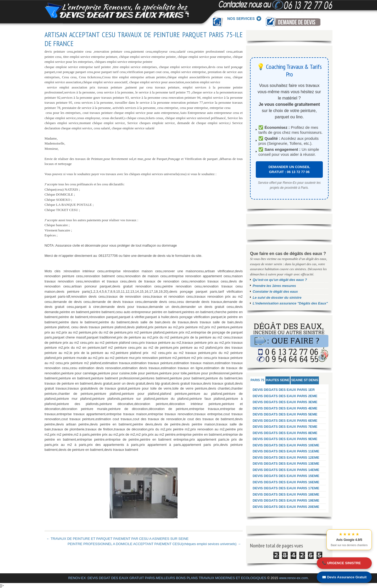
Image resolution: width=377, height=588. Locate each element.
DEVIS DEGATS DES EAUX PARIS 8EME (285, 433)
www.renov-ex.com (293, 578)
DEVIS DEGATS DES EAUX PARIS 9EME (285, 439)
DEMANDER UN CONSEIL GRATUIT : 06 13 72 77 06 (289, 170)
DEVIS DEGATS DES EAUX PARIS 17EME (286, 488)
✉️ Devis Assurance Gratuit (344, 577)
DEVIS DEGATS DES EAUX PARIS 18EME (286, 494)
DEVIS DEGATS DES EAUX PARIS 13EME (286, 464)
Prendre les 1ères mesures (274, 286)
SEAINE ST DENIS (305, 380)
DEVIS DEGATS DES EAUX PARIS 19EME (286, 500)
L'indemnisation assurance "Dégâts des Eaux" (290, 303)
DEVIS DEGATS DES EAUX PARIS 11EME (286, 451)
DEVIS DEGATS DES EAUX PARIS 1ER (284, 390)
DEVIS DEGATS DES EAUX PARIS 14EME (286, 470)
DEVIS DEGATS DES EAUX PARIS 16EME (286, 482)
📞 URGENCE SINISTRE (341, 563)
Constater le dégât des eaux (275, 292)
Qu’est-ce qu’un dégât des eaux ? (280, 280)
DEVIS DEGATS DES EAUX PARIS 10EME (286, 445)
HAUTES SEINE (278, 380)
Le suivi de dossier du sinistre (277, 298)
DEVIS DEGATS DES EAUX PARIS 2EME (285, 396)
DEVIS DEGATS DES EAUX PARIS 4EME (285, 408)
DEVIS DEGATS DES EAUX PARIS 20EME (286, 507)
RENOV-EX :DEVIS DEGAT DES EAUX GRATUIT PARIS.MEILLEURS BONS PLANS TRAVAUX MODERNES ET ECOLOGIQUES (167, 578)
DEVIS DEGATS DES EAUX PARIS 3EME (285, 402)
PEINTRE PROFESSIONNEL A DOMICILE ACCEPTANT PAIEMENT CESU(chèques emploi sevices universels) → (154, 544)
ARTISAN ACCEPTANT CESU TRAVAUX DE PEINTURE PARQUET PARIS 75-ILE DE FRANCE (144, 39)
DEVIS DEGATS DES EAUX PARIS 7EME (285, 427)
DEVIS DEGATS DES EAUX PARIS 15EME (286, 476)
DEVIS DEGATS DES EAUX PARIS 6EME (285, 421)
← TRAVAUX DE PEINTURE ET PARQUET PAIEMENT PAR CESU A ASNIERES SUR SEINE (117, 539)
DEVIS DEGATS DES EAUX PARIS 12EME (286, 457)
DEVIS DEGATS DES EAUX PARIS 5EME (285, 414)
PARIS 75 (257, 380)
